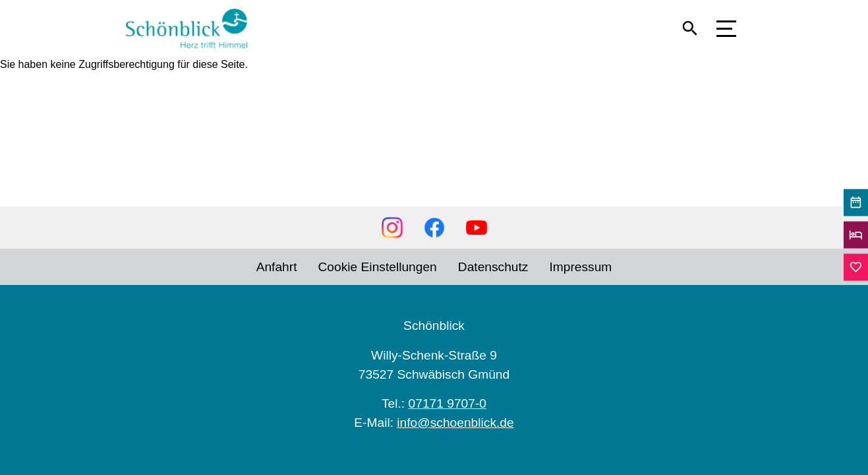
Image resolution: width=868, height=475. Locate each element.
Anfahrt (277, 267)
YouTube (477, 228)
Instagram (392, 228)
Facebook (434, 228)
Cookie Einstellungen (378, 267)
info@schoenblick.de (455, 423)
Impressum (580, 267)
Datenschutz (493, 267)
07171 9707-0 (448, 403)
